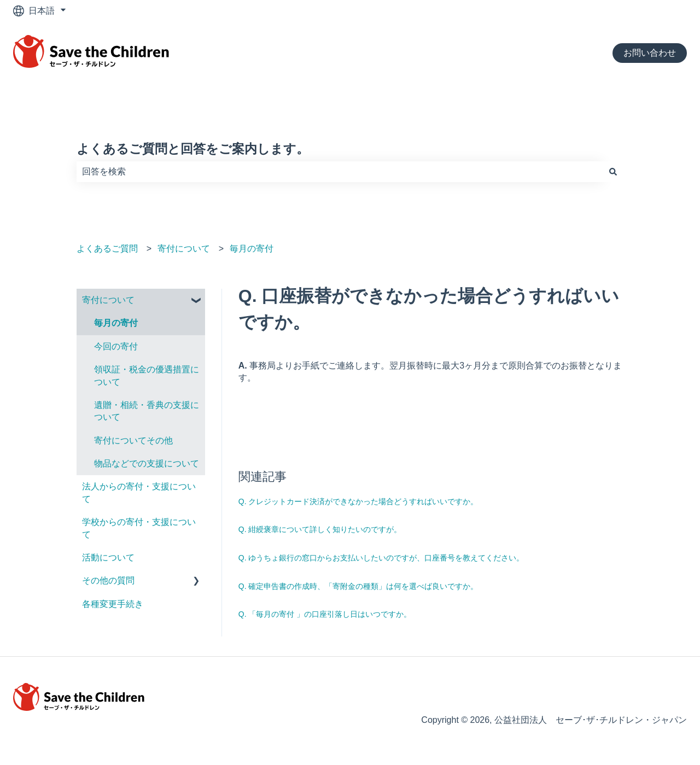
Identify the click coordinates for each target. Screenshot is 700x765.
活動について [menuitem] (108, 557)
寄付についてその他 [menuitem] (133, 440)
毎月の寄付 (252, 249)
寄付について (184, 249)
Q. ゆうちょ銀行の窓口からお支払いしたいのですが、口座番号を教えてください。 (381, 558)
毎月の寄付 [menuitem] (116, 323)
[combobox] (340, 172)
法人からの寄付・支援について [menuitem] (139, 492)
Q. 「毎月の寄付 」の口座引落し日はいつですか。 (325, 614)
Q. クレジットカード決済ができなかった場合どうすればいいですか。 (358, 501)
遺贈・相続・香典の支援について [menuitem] (147, 411)
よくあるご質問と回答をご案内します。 (193, 149)
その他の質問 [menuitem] (108, 580)
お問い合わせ (650, 53)
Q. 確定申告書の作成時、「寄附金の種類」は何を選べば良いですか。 (358, 586)
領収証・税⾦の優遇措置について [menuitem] (147, 375)
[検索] (613, 172)
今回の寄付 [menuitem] (116, 346)
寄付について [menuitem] (108, 300)
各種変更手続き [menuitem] (113, 604)
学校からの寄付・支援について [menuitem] (139, 528)
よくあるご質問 (107, 249)
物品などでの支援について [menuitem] (147, 463)
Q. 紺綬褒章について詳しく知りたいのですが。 (320, 529)
